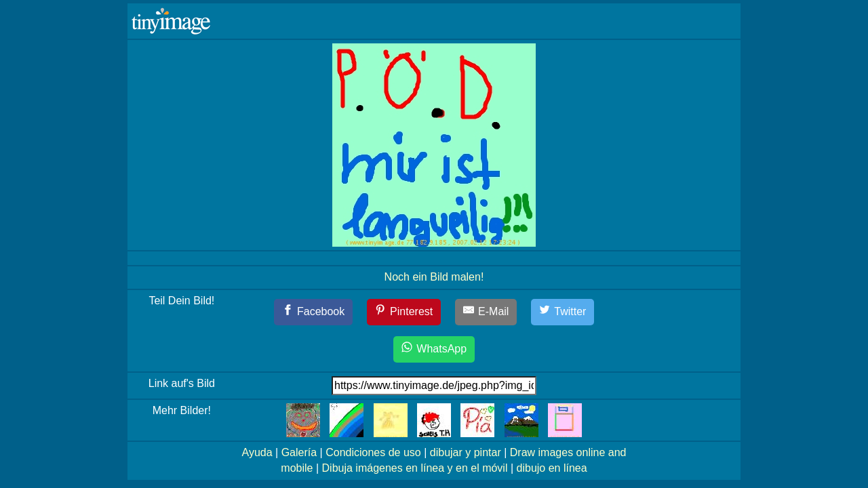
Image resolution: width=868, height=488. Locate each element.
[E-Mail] (486, 312)
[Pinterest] (404, 312)
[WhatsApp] (434, 349)
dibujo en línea (552, 468)
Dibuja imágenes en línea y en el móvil (415, 468)
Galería (299, 452)
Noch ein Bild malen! (434, 277)
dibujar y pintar (466, 452)
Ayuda (257, 452)
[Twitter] (563, 312)
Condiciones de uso (373, 452)
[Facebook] (314, 312)
